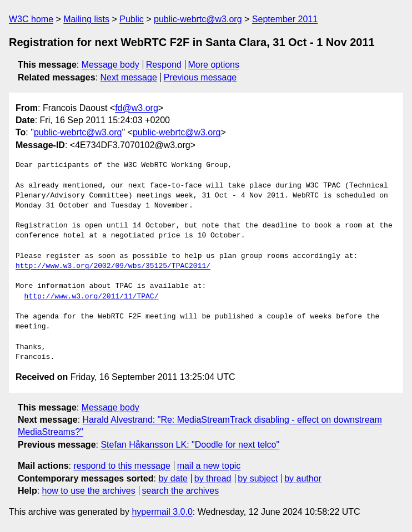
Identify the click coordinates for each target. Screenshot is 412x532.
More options (214, 65)
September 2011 (285, 19)
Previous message (200, 77)
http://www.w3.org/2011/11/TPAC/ (92, 297)
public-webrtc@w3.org (198, 19)
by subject (258, 478)
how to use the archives (89, 491)
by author (303, 478)
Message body (110, 65)
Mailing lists (86, 19)
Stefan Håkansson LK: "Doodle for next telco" (190, 445)
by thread (213, 478)
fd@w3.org (137, 108)
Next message (129, 77)
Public (132, 19)
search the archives (181, 491)
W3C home (31, 19)
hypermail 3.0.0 (162, 512)
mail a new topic (209, 466)
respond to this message (122, 466)
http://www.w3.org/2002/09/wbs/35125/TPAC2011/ (113, 266)
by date (173, 478)
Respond (164, 65)
